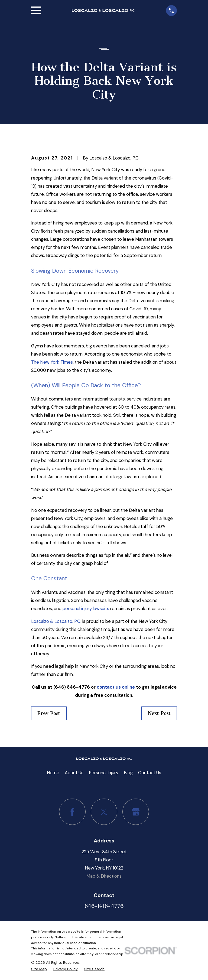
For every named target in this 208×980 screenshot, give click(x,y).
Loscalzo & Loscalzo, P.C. (56, 621)
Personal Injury (104, 773)
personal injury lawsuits (86, 608)
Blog (128, 773)
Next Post (159, 713)
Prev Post (49, 713)
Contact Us (150, 773)
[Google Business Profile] (136, 812)
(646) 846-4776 (72, 687)
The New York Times (52, 362)
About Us (74, 773)
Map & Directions (104, 876)
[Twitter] (104, 812)
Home (53, 773)
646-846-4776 (104, 906)
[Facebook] (72, 812)
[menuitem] (39, 969)
